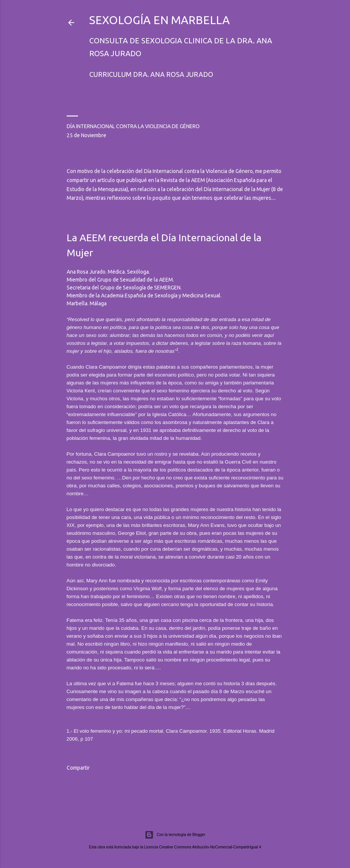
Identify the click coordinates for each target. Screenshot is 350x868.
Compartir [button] (78, 768)
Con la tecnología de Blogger (175, 835)
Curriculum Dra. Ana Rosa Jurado (151, 74)
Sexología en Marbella (160, 20)
